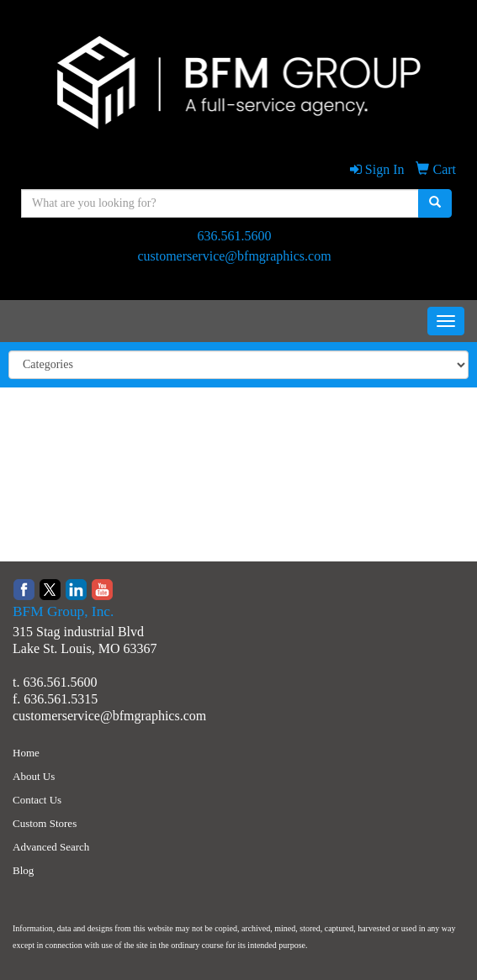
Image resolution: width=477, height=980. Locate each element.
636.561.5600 (235, 236)
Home (26, 753)
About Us (34, 776)
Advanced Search (51, 847)
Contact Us (37, 800)
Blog (23, 870)
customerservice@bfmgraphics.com (234, 256)
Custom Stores (45, 823)
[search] (435, 203)
